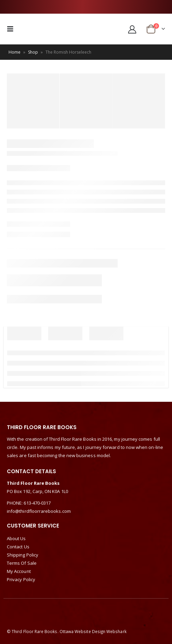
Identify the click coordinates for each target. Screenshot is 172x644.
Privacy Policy (21, 579)
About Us (16, 538)
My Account (19, 571)
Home (15, 52)
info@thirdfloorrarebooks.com (39, 511)
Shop (33, 52)
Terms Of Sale (22, 563)
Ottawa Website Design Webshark (93, 631)
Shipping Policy (23, 555)
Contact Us (18, 547)
